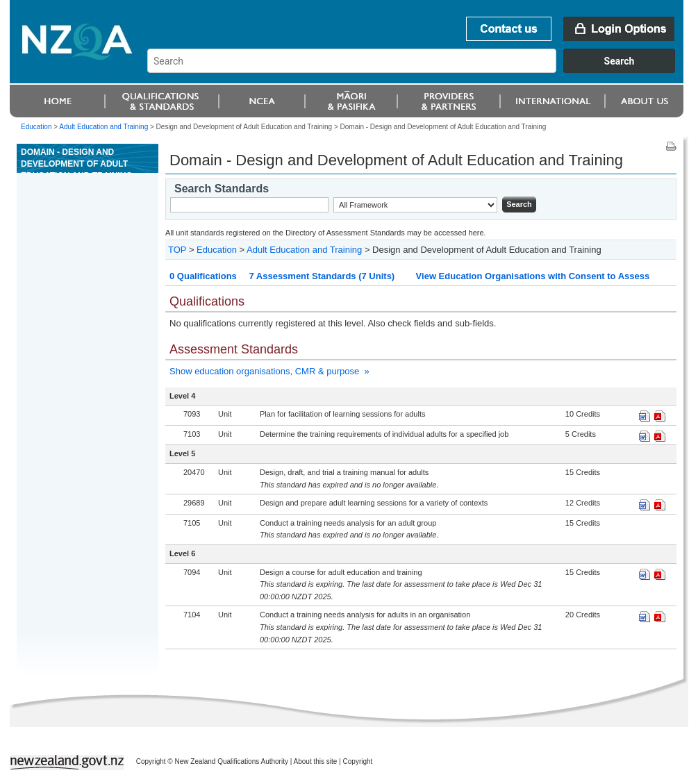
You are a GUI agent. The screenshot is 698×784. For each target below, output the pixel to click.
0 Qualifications (203, 276)
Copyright (358, 761)
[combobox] (418, 69)
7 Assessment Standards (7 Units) (322, 276)
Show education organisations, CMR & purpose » (269, 371)
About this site (316, 761)
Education (36, 127)
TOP (177, 250)
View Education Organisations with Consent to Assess (533, 276)
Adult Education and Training (103, 127)
